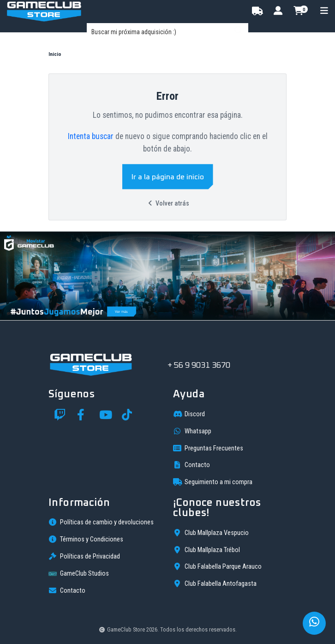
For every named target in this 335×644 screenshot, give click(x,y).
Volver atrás (167, 204)
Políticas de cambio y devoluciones (101, 522)
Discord (189, 414)
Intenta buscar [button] (91, 136)
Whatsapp (192, 431)
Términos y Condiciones (86, 539)
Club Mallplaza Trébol (206, 550)
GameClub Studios (79, 574)
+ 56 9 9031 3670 (199, 365)
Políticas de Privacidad (84, 556)
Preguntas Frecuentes (208, 448)
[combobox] (167, 32)
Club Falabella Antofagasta (215, 583)
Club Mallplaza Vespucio (211, 533)
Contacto (191, 465)
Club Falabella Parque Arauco (217, 566)
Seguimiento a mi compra (213, 482)
